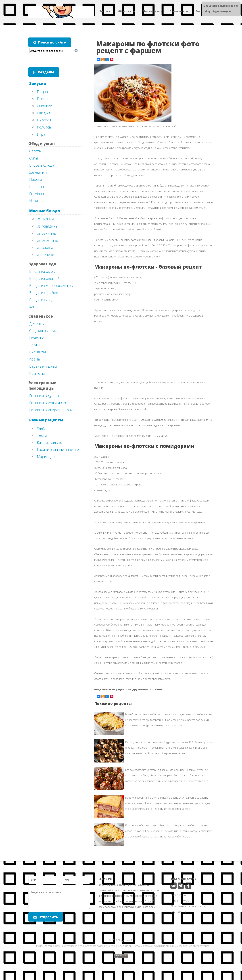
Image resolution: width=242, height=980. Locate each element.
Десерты (37, 324)
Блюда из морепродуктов (51, 285)
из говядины (48, 226)
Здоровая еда (179, 11)
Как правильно (50, 442)
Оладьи (43, 113)
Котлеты (37, 186)
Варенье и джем (43, 366)
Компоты (37, 373)
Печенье (37, 338)
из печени (46, 254)
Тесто (42, 435)
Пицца (42, 92)
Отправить (48, 917)
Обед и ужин (127, 11)
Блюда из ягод (41, 300)
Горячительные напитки (58, 449)
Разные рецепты (46, 420)
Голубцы (37, 194)
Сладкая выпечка (44, 331)
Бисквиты (38, 352)
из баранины (48, 240)
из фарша (45, 247)
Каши (34, 307)
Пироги (36, 179)
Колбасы (44, 127)
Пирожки (45, 120)
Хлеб (41, 428)
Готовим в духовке (45, 396)
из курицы (45, 219)
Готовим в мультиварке (49, 403)
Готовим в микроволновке (52, 410)
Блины (43, 99)
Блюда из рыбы (42, 271)
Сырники (45, 106)
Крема (34, 359)
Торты (35, 345)
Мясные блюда (152, 11)
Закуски (105, 11)
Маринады (46, 457)
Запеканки (38, 172)
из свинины (47, 233)
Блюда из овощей (44, 278)
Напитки (36, 201)
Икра (41, 134)
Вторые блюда (42, 165)
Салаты (35, 151)
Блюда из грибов (44, 293)
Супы (34, 158)
